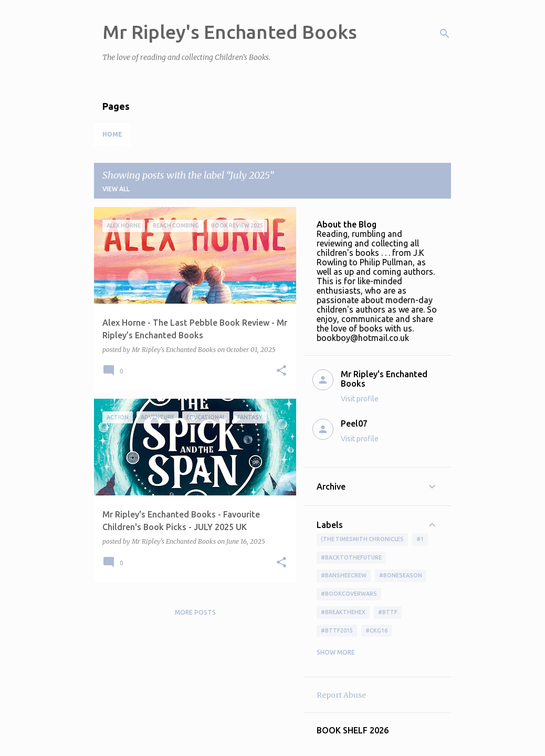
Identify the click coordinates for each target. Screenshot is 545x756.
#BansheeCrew (344, 575)
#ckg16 (376, 630)
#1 (420, 539)
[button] (281, 371)
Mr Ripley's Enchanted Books (230, 32)
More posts (195, 612)
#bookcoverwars (349, 594)
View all (116, 189)
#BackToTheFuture (351, 557)
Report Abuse (341, 695)
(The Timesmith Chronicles (362, 539)
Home (112, 134)
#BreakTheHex (343, 612)
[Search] (445, 34)
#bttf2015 (337, 630)
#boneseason (401, 575)
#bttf (388, 612)
